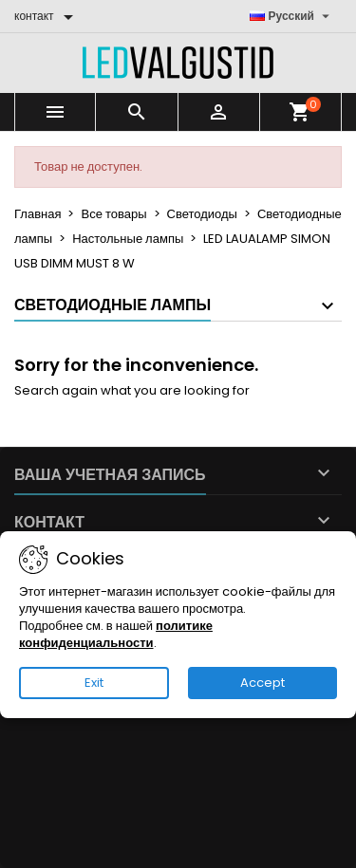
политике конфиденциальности (116, 634)
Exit (94, 683)
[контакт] (47, 16)
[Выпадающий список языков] (292, 16)
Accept (262, 683)
